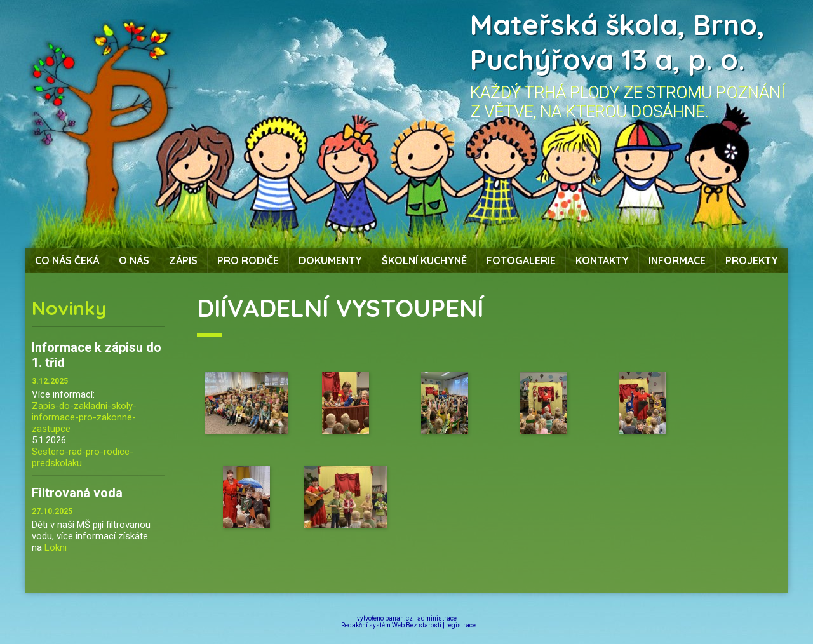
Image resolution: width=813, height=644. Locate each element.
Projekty (752, 260)
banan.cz (399, 618)
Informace (677, 260)
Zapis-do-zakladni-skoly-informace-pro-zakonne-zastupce (84, 417)
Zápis (183, 260)
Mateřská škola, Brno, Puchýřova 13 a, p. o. (617, 42)
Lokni (56, 547)
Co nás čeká (67, 260)
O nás (134, 260)
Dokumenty (330, 260)
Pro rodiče (248, 260)
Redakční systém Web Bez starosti (391, 625)
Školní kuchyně (424, 260)
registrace (461, 625)
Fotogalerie (521, 260)
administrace (437, 618)
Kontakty (602, 260)
